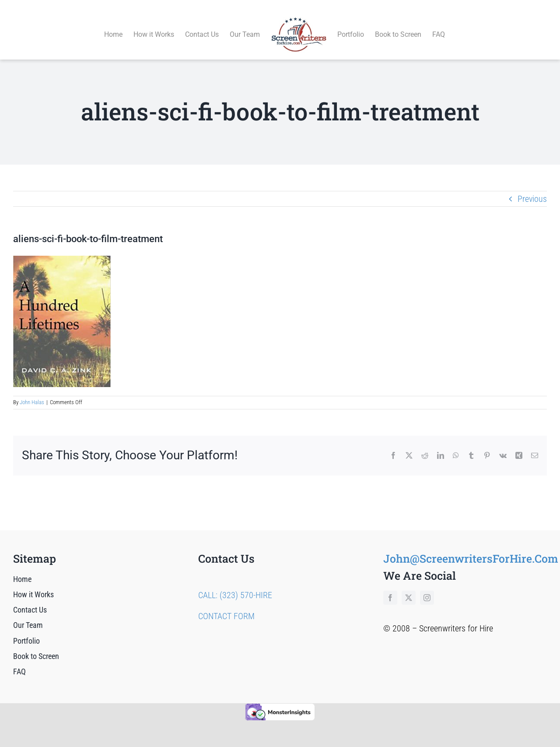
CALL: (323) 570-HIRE (235, 585)
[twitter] (409, 588)
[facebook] (390, 588)
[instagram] (427, 588)
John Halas (32, 393)
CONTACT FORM (226, 606)
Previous (532, 189)
